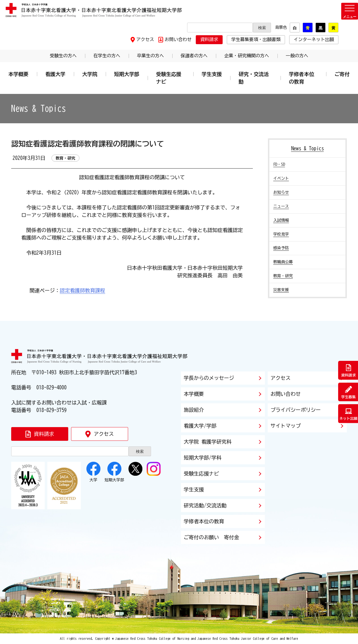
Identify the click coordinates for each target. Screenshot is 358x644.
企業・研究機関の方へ (247, 56)
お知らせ (281, 192)
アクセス (145, 39)
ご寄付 (342, 74)
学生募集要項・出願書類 (256, 39)
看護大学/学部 (200, 426)
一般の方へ (297, 56)
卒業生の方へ (150, 56)
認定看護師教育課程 (83, 290)
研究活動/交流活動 (205, 505)
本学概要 (18, 74)
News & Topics (308, 148)
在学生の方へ (107, 56)
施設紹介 (194, 410)
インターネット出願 (314, 39)
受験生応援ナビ (169, 78)
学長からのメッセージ (209, 378)
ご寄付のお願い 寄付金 (211, 537)
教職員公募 (283, 262)
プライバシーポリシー (296, 410)
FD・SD (279, 164)
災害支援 (281, 290)
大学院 (90, 74)
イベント (281, 178)
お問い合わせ (178, 39)
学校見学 (281, 234)
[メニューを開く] (350, 11)
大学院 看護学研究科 (208, 442)
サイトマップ (286, 426)
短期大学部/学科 (203, 458)
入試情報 (281, 220)
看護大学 (55, 74)
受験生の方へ (63, 56)
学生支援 (212, 74)
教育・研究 (283, 276)
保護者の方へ (194, 56)
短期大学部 (127, 74)
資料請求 (209, 39)
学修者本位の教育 (302, 78)
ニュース (281, 206)
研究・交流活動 (254, 78)
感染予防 (281, 248)
